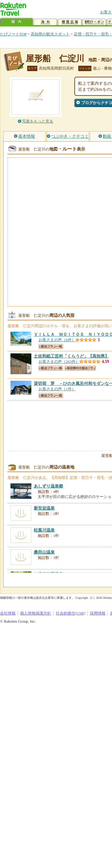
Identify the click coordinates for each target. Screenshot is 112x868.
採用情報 (98, 613)
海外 (45, 22)
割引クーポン (94, 22)
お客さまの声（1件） (57, 389)
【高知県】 (71, 356)
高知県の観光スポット (50, 34)
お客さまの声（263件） (59, 362)
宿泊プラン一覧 (51, 346)
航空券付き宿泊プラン (80, 368)
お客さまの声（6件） (57, 340)
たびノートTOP (13, 34)
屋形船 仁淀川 (55, 58)
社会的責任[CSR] (71, 613)
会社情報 (8, 613)
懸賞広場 (70, 22)
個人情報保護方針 (36, 613)
